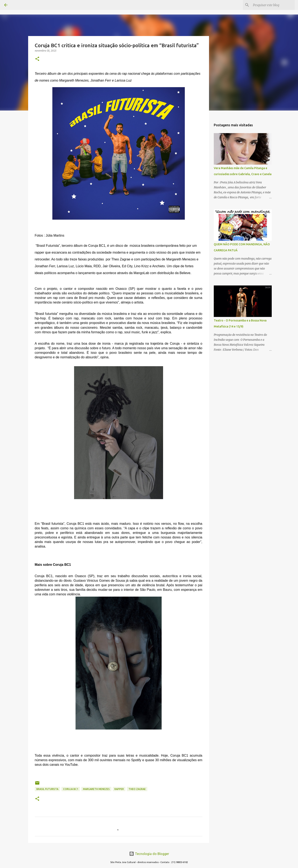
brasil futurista (47, 789)
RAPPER (119, 789)
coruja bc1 (71, 789)
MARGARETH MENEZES (96, 789)
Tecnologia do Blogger (149, 854)
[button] (37, 59)
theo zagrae (137, 789)
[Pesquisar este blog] (273, 5)
